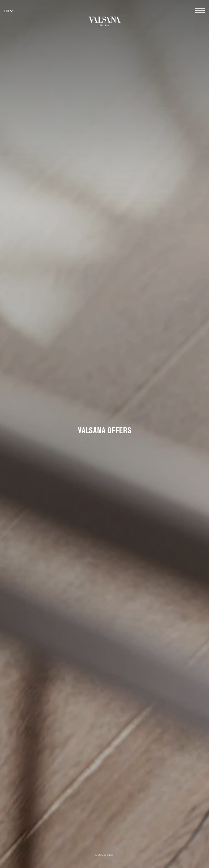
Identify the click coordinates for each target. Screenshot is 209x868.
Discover (104, 858)
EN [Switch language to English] (9, 11)
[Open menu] (200, 11)
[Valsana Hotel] (105, 21)
